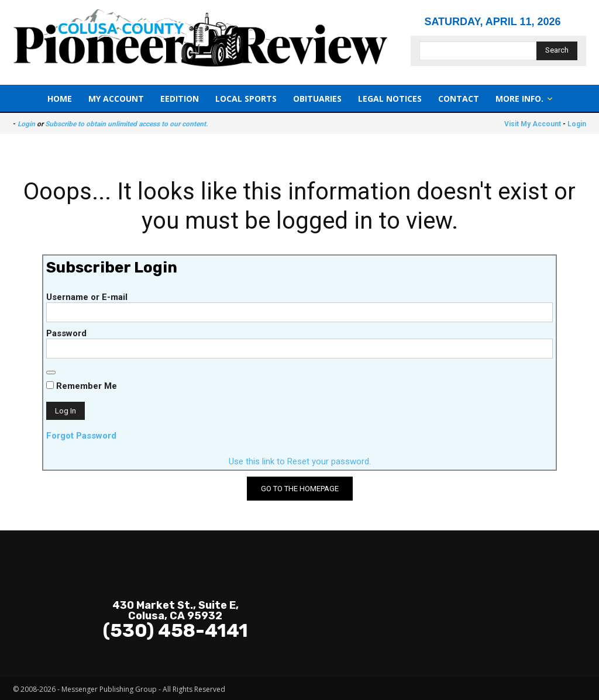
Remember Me (82, 386)
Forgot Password (81, 436)
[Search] (557, 51)
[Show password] (51, 373)
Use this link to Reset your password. (300, 461)
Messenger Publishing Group (109, 689)
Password (66, 333)
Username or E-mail (87, 297)
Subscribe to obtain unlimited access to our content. (126, 124)
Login (26, 124)
